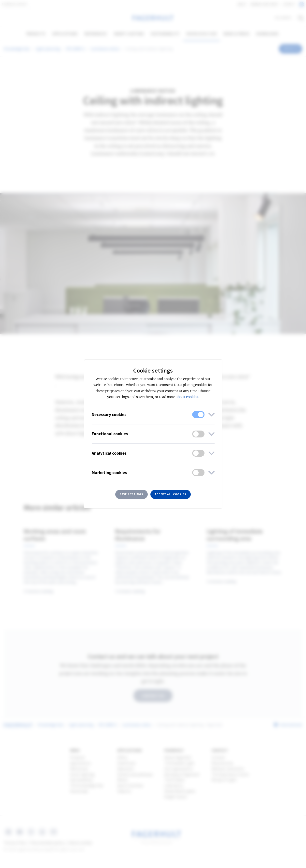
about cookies (187, 397)
